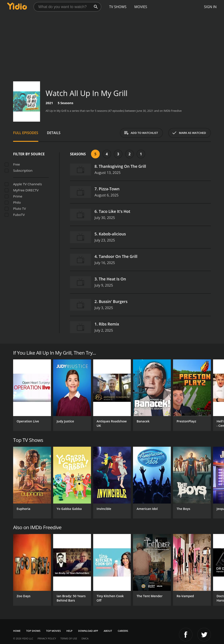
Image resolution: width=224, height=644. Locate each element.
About (108, 631)
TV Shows (118, 7)
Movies (141, 7)
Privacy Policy (47, 638)
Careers (123, 631)
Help (70, 631)
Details (54, 133)
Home (17, 631)
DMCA (85, 638)
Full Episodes (26, 133)
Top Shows (33, 631)
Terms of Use (69, 638)
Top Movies (53, 631)
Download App (88, 631)
